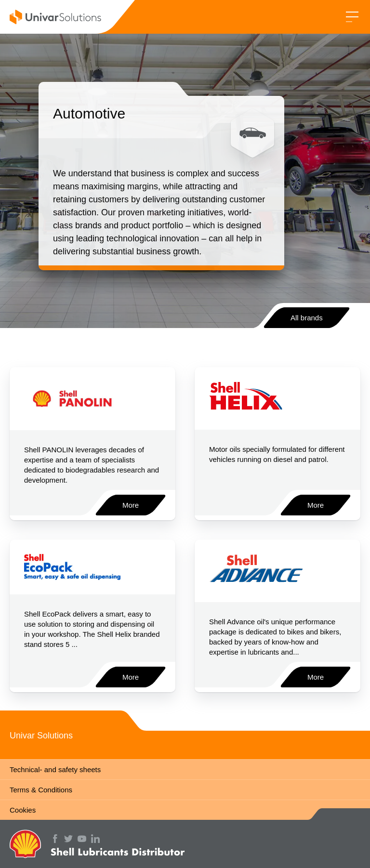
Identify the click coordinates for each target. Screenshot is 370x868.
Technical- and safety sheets (55, 769)
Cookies (23, 810)
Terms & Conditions (41, 790)
